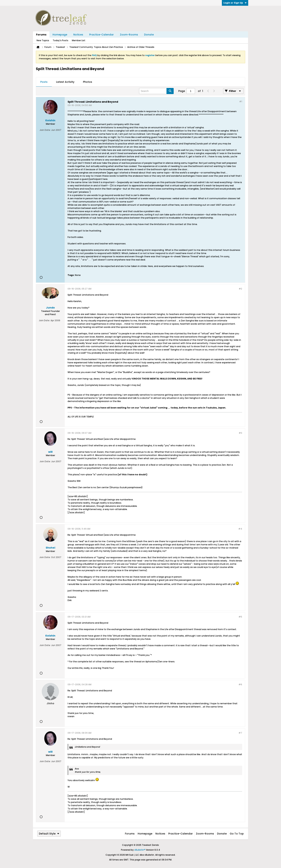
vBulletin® (140, 850)
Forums (41, 35)
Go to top (237, 834)
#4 (240, 529)
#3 (240, 433)
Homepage (60, 35)
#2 (240, 289)
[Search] (156, 91)
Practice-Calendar (102, 35)
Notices (78, 35)
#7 (240, 733)
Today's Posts (60, 40)
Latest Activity (65, 82)
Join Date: (45, 130)
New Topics (43, 40)
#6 (240, 684)
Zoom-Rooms (129, 35)
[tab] (44, 82)
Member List (79, 40)
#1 (241, 101)
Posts (44, 82)
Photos (88, 82)
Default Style (49, 834)
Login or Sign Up (235, 3)
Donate (149, 35)
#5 (240, 617)
